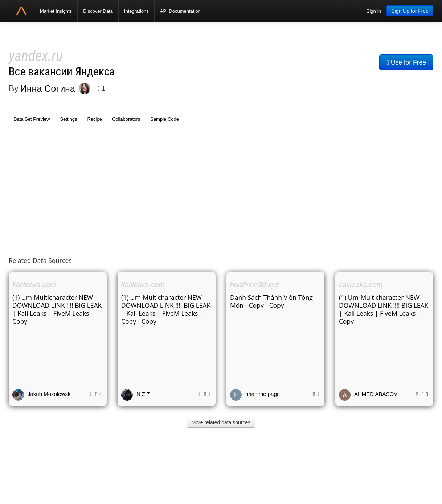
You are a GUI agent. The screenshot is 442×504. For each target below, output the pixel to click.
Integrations (136, 11)
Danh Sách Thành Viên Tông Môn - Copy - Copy (271, 301)
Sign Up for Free (410, 11)
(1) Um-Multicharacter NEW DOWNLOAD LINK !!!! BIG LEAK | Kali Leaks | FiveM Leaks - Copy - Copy (166, 309)
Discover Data (98, 11)
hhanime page (263, 394)
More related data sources (221, 422)
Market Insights (56, 11)
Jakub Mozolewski (50, 394)
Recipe (94, 119)
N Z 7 (143, 394)
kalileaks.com (34, 285)
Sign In (374, 11)
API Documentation (180, 11)
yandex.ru (36, 56)
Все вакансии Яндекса (62, 72)
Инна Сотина (48, 88)
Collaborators (126, 119)
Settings (68, 119)
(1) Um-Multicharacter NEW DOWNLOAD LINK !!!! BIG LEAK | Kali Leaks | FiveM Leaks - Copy (57, 309)
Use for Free (406, 62)
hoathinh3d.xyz (255, 285)
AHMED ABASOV (376, 394)
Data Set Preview (32, 119)
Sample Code (165, 119)
